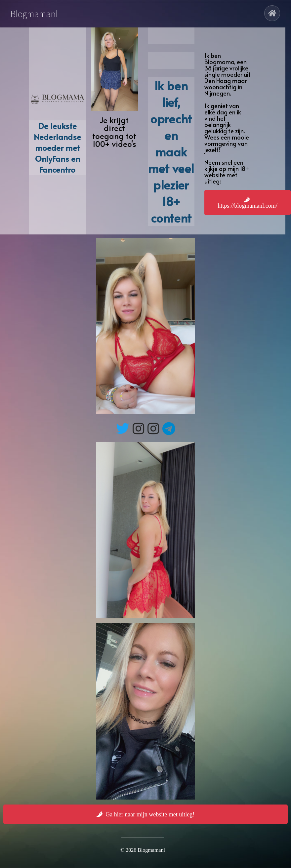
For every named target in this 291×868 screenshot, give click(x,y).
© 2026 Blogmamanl (143, 850)
